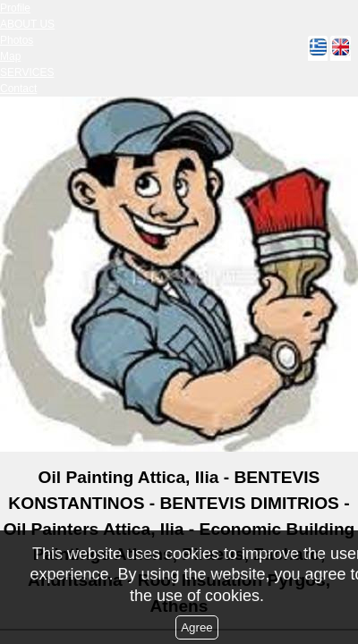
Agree (197, 627)
